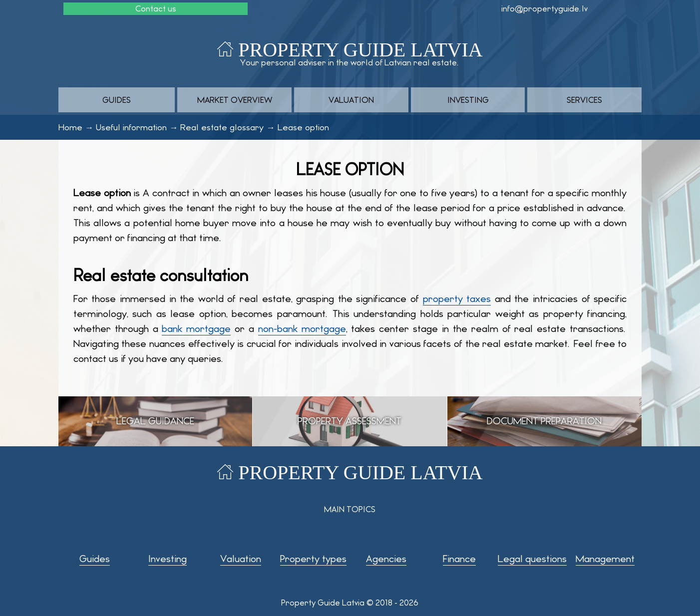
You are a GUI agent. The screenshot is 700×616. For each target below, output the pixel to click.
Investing (468, 100)
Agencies (386, 559)
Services (584, 100)
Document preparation (544, 421)
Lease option (303, 127)
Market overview (235, 100)
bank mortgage (196, 329)
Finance (459, 559)
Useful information (131, 127)
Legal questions (532, 559)
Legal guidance (155, 421)
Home (70, 127)
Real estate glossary (222, 127)
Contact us (156, 9)
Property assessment (350, 421)
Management (605, 559)
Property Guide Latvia (360, 50)
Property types (313, 559)
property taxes (457, 299)
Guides (117, 100)
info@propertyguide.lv (544, 9)
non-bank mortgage (302, 329)
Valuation (351, 100)
